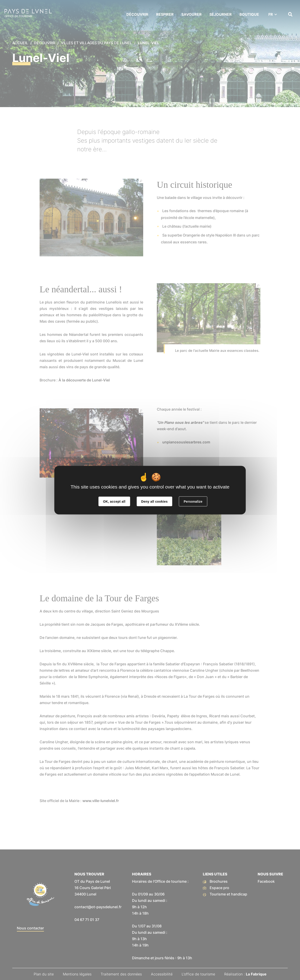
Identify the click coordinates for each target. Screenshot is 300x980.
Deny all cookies (154, 501)
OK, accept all (114, 501)
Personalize (193, 501)
